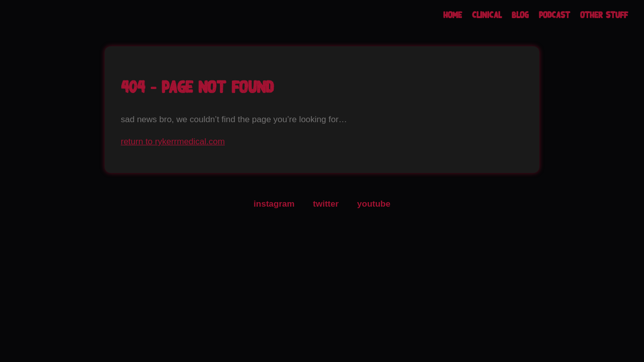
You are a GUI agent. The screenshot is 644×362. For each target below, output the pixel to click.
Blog (520, 15)
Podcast (554, 15)
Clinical (487, 15)
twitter (326, 204)
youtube (374, 204)
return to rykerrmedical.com (173, 142)
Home (453, 15)
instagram (274, 204)
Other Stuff (604, 15)
